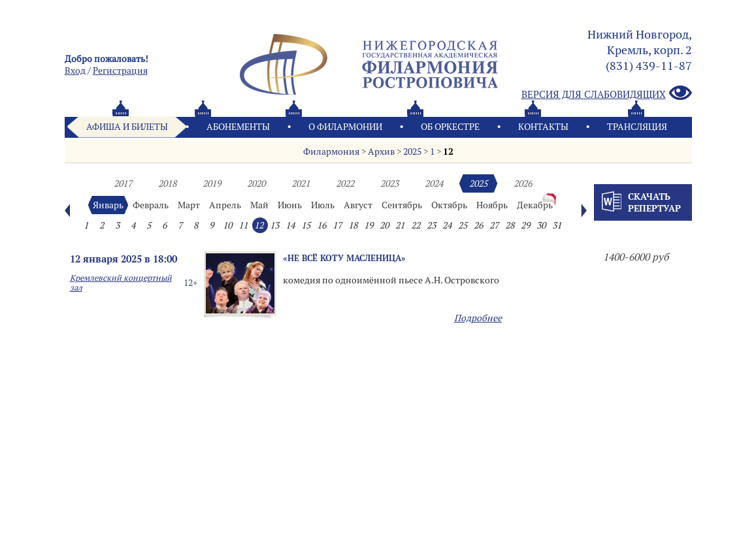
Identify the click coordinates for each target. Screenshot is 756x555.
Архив (381, 151)
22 (416, 225)
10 (227, 225)
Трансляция (637, 127)
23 (431, 225)
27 (494, 225)
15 (306, 225)
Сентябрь (402, 205)
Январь (108, 205)
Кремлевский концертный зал (121, 283)
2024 (434, 183)
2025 (412, 151)
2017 (123, 183)
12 (448, 151)
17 (337, 225)
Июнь (290, 205)
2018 (167, 183)
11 (243, 225)
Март (189, 205)
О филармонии (345, 127)
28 (510, 225)
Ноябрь (492, 205)
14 (290, 225)
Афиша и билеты (127, 127)
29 (525, 225)
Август (358, 205)
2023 (389, 183)
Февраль (151, 205)
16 (321, 225)
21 (400, 225)
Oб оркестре (450, 127)
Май (259, 205)
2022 (345, 183)
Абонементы (238, 127)
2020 (256, 183)
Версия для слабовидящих (607, 94)
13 (274, 225)
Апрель (225, 205)
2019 (212, 183)
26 (478, 225)
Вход (75, 71)
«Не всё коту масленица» (344, 258)
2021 (301, 183)
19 (369, 225)
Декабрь (535, 205)
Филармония (331, 151)
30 (541, 225)
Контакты (543, 127)
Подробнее (478, 318)
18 (353, 225)
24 (447, 225)
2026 (523, 183)
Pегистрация (120, 71)
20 (384, 225)
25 (463, 225)
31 (557, 225)
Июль (323, 205)
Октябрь (449, 205)
